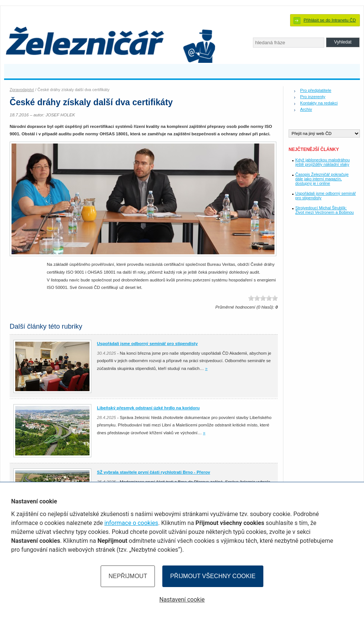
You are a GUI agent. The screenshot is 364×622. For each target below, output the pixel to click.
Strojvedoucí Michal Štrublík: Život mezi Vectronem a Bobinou (324, 210)
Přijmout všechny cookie (213, 576)
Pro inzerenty (313, 97)
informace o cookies (131, 523)
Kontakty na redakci (319, 103)
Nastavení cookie (182, 600)
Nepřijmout (128, 576)
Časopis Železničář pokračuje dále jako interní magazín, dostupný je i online (322, 179)
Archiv (306, 109)
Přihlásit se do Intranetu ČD (330, 20)
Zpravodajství (22, 90)
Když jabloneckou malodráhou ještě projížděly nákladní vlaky (323, 162)
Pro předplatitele (316, 90)
